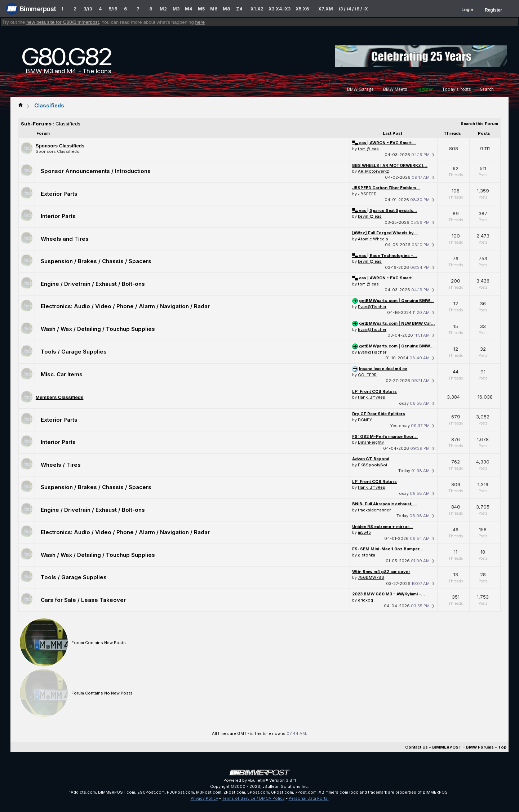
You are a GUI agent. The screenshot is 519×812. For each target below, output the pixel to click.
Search (487, 89)
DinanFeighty (371, 442)
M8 (226, 9)
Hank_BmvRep (372, 397)
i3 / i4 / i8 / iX (353, 9)
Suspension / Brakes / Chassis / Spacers (96, 261)
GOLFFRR (367, 375)
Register (493, 10)
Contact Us (416, 747)
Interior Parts (58, 216)
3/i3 (88, 9)
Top (502, 747)
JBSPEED (367, 194)
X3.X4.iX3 (280, 9)
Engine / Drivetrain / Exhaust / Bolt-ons (93, 284)
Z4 (239, 9)
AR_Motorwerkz (373, 171)
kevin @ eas (370, 216)
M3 (176, 9)
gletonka (367, 555)
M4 (188, 9)
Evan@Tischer (372, 307)
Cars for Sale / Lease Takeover (83, 600)
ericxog (365, 600)
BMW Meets (395, 89)
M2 (163, 9)
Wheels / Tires (61, 465)
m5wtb (364, 532)
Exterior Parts (59, 194)
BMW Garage (360, 89)
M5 (201, 9)
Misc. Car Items (62, 374)
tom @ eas (368, 149)
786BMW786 (371, 577)
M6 (214, 9)
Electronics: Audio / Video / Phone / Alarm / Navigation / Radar (125, 306)
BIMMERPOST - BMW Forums (463, 747)
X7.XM (326, 9)
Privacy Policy (204, 798)
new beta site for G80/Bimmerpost (63, 22)
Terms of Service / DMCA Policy (253, 798)
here (200, 22)
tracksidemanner (374, 510)
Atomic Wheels (373, 239)
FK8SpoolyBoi (372, 465)
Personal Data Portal (309, 798)
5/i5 (113, 9)
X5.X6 (302, 9)
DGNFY (365, 420)
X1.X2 (257, 9)
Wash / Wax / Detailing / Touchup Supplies (98, 329)
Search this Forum (479, 124)
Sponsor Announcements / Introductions (96, 171)
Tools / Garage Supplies (74, 352)
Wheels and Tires (65, 239)
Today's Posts (456, 89)
